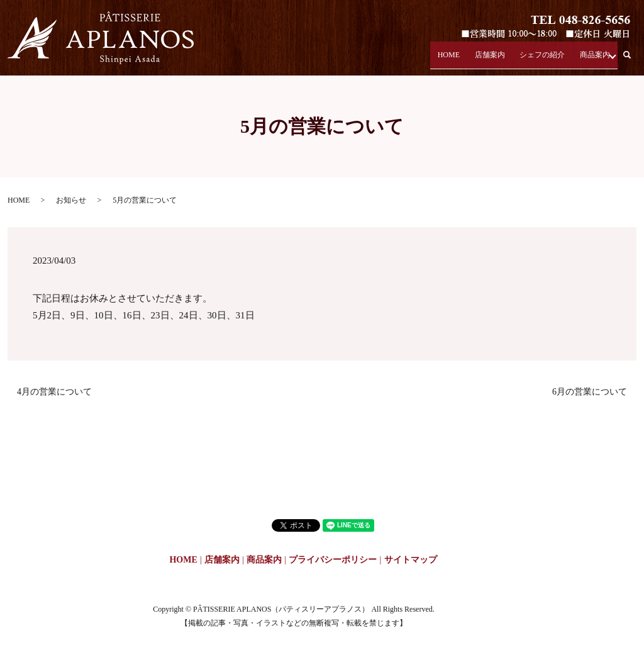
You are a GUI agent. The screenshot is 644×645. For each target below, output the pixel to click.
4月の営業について (54, 392)
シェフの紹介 (538, 59)
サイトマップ (411, 560)
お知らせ (71, 200)
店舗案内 (486, 59)
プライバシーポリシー (333, 560)
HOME (446, 59)
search (634, 59)
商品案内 (591, 59)
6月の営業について (590, 392)
